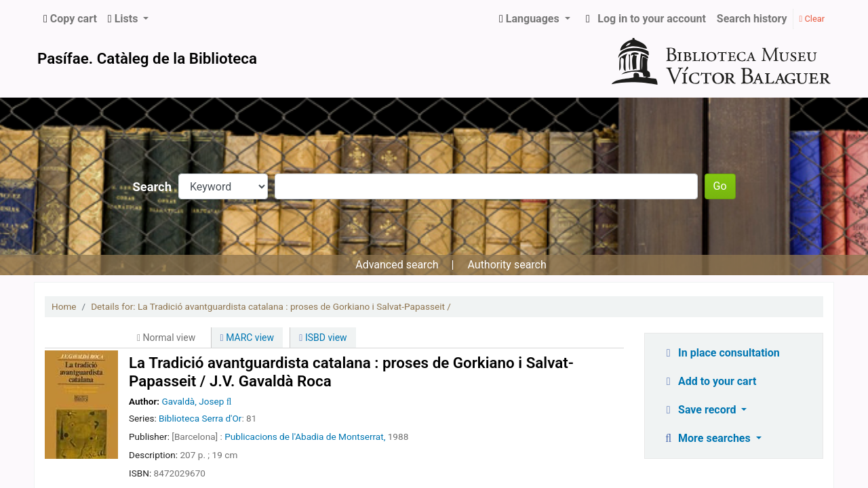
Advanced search (397, 265)
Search (152, 187)
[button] (70, 19)
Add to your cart (709, 381)
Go (720, 186)
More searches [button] (708, 438)
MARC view (247, 338)
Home (64, 306)
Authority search (507, 265)
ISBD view (323, 338)
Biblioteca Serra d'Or (200, 418)
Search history (752, 19)
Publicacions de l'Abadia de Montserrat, (305, 436)
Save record (701, 410)
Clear (812, 19)
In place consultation (721, 353)
